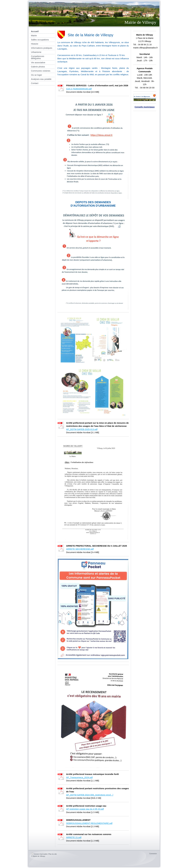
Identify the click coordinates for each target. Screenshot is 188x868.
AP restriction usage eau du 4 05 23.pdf (85, 809)
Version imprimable (39, 854)
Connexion (153, 854)
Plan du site (53, 854)
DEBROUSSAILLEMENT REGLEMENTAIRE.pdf (89, 823)
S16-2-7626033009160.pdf (79, 89)
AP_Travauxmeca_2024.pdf (79, 777)
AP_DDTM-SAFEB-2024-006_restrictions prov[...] (90, 795)
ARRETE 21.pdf (74, 837)
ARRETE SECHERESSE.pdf (80, 549)
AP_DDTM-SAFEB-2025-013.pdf (82, 429)
